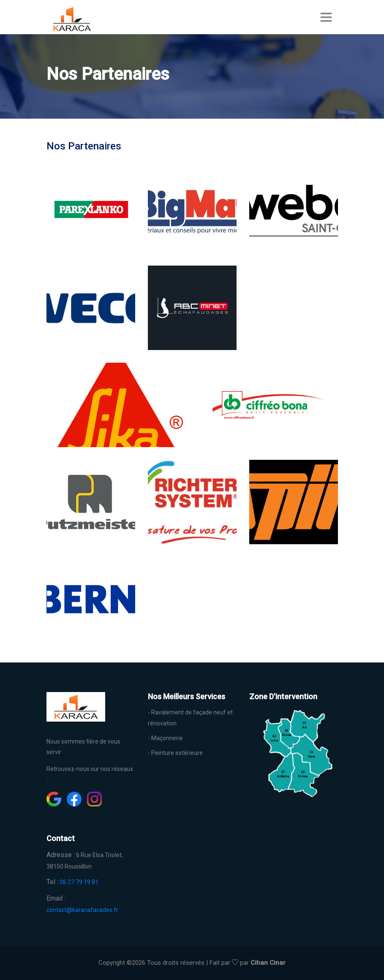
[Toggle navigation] (326, 17)
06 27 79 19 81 (79, 882)
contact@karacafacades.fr (82, 910)
